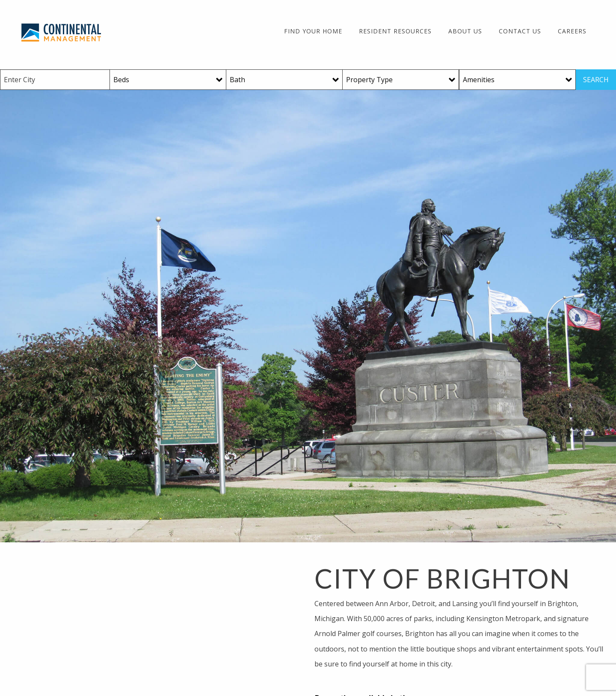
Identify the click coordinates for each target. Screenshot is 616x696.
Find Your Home (313, 31)
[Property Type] (401, 80)
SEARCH (596, 80)
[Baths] (284, 80)
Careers (572, 31)
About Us (465, 31)
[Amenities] (517, 80)
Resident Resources (395, 31)
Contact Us (520, 31)
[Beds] (168, 80)
